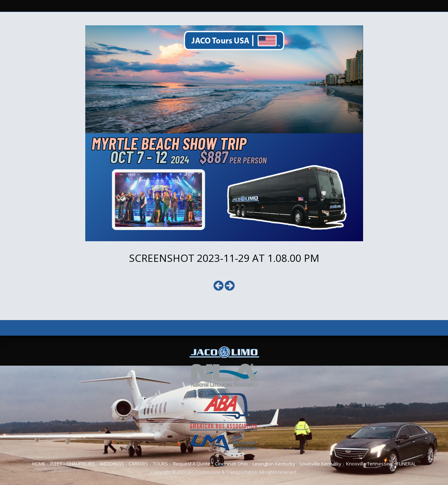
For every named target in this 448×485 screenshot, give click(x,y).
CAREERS (138, 464)
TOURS (160, 464)
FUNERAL (406, 464)
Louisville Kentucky (321, 464)
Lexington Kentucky (274, 464)
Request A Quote (192, 464)
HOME (39, 464)
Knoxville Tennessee (369, 464)
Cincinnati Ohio (231, 464)
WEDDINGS (112, 464)
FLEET (56, 464)
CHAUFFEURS (81, 464)
